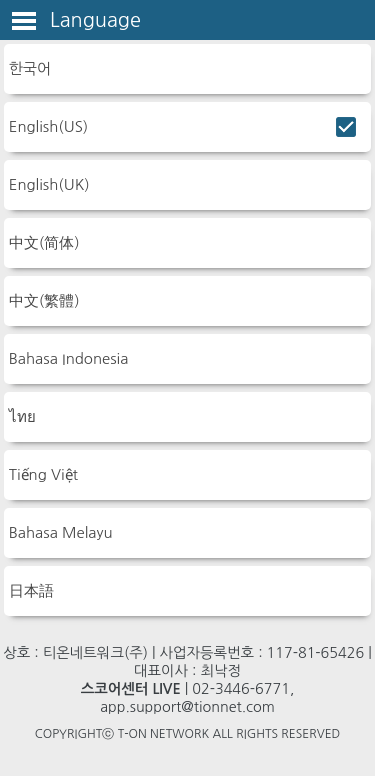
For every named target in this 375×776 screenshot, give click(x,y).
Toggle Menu (24, 21)
